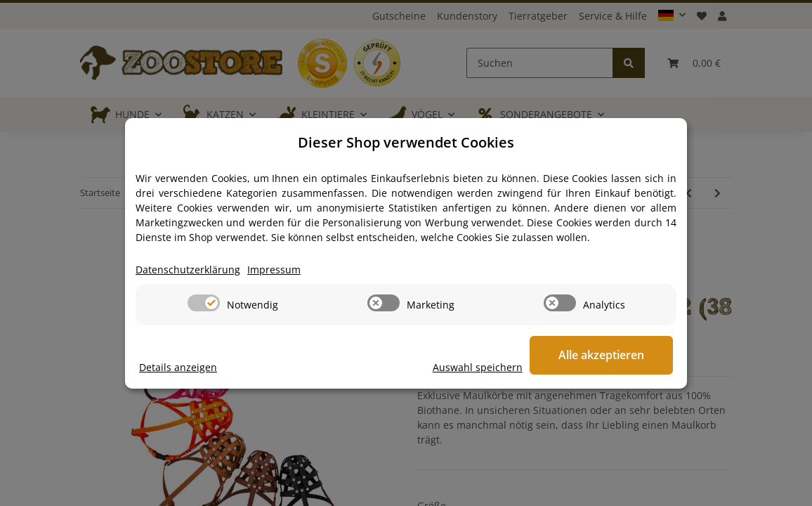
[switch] (204, 303)
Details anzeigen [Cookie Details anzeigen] (178, 367)
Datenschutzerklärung (188, 270)
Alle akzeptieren (603, 355)
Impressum (274, 270)
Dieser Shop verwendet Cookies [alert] (406, 142)
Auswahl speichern (480, 367)
